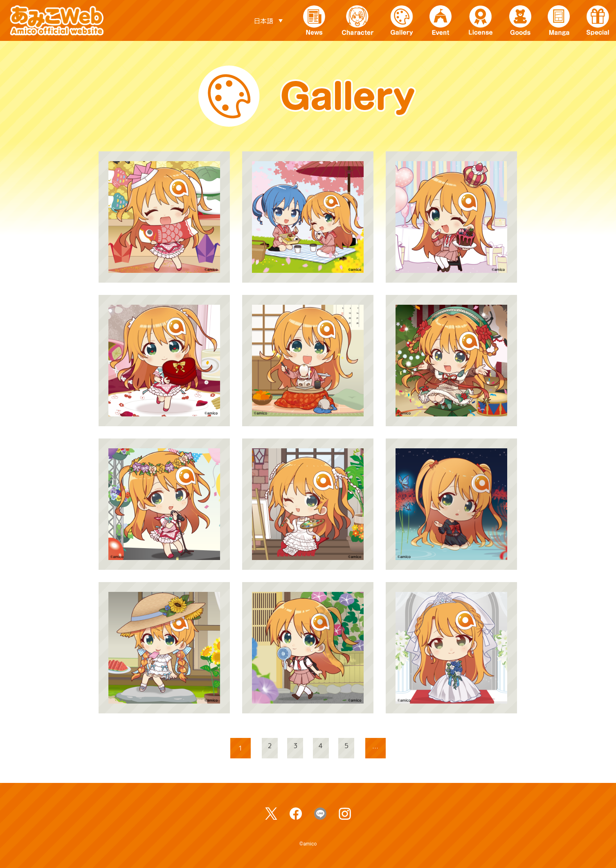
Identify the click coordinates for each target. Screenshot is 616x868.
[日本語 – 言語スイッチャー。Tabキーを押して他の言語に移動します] (268, 20)
